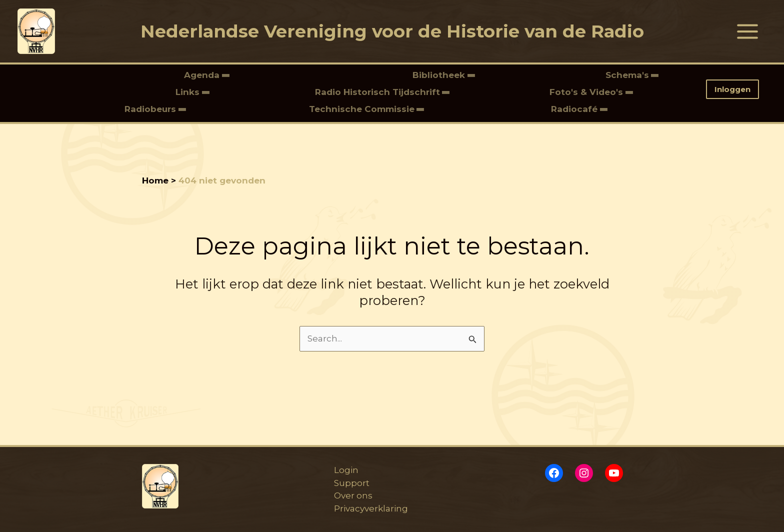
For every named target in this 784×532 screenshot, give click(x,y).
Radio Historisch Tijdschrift (377, 92)
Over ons (353, 495)
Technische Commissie (362, 109)
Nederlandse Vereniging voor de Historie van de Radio (392, 31)
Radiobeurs (151, 109)
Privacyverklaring (371, 508)
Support (352, 483)
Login (346, 470)
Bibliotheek (440, 75)
